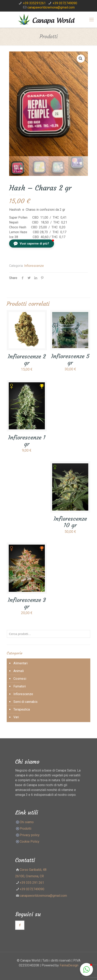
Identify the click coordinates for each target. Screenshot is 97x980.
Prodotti (23, 829)
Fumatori (20, 686)
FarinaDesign (69, 965)
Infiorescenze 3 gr (27, 603)
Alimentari (20, 663)
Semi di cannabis (25, 702)
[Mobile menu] (92, 20)
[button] (32, 244)
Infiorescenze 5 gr (70, 360)
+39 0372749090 (65, 3)
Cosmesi (20, 679)
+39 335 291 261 (32, 883)
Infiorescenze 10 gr (70, 522)
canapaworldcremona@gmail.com (51, 7)
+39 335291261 (34, 3)
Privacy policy (30, 835)
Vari (16, 717)
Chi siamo (27, 822)
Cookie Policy (30, 842)
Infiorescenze (34, 266)
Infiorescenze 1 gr (27, 441)
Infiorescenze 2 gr (27, 360)
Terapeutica (22, 709)
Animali (19, 671)
